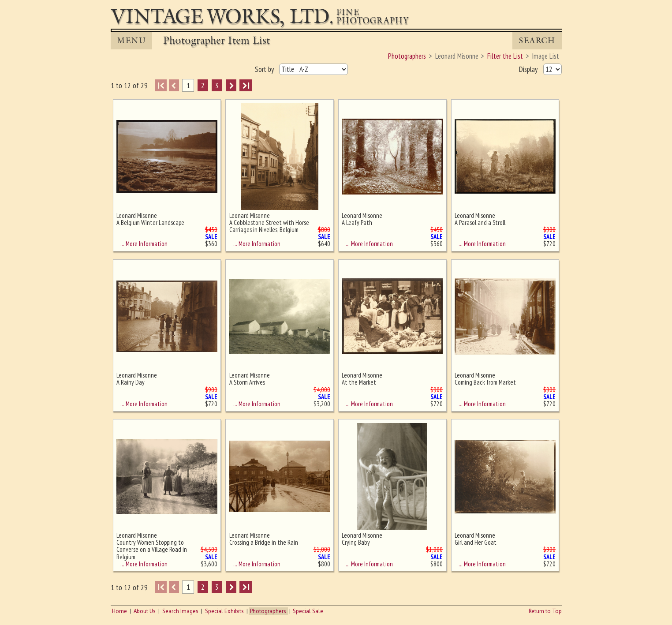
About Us (145, 611)
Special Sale (308, 611)
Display (529, 69)
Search (537, 41)
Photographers (268, 611)
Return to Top (545, 611)
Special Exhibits (224, 611)
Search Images (180, 611)
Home (119, 611)
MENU (131, 41)
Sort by (265, 69)
